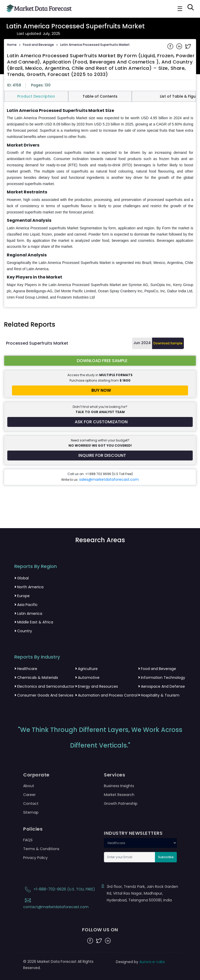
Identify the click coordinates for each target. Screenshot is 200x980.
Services (114, 775)
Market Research (119, 795)
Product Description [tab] (36, 96)
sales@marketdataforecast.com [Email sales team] (109, 479)
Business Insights (119, 786)
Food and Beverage (38, 45)
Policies (33, 829)
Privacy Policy (35, 858)
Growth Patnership (121, 804)
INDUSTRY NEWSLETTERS (133, 833)
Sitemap (31, 812)
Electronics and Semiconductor (44, 686)
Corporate (36, 775)
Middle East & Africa (34, 622)
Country (23, 631)
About (29, 786)
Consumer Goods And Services (44, 695)
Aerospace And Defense (161, 686)
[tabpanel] (100, 204)
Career (29, 795)
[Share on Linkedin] (180, 46)
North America (29, 587)
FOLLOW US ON (100, 930)
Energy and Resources (96, 686)
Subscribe (166, 857)
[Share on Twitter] (188, 46)
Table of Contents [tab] (100, 96)
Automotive (87, 678)
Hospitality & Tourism (159, 695)
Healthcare (26, 669)
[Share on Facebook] (171, 46)
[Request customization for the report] (100, 422)
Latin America (28, 614)
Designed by (140, 962)
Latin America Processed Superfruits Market (95, 45)
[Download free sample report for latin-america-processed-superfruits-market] (100, 361)
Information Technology (162, 678)
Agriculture (86, 669)
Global (21, 578)
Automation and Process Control (106, 695)
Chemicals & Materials (36, 678)
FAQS (28, 840)
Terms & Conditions (41, 849)
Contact (31, 804)
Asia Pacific (26, 605)
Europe (22, 596)
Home (12, 45)
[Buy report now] (100, 390)
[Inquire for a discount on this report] (100, 456)
